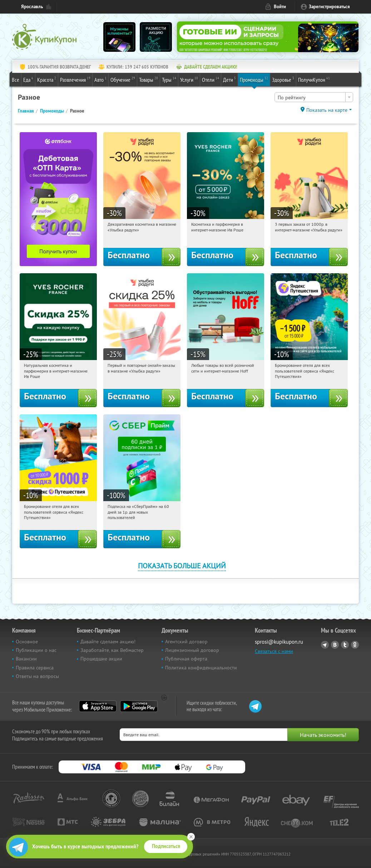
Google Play (139, 706)
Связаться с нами (274, 651)
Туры (169, 79)
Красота (47, 79)
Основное (27, 642)
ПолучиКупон (314, 79)
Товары (149, 79)
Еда (28, 79)
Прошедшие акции (101, 659)
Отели (211, 79)
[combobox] (314, 97)
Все (16, 80)
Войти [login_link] (280, 7)
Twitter (345, 645)
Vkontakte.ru (335, 645)
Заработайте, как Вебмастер (112, 650)
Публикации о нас (36, 650)
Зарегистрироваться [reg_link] (329, 7)
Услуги (189, 79)
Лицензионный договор (192, 650)
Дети (229, 79)
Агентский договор (186, 642)
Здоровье (283, 79)
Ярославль (32, 7)
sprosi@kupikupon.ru (279, 642)
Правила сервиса (35, 668)
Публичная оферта (186, 659)
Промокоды (254, 79)
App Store (98, 706)
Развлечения (75, 79)
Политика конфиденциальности (201, 668)
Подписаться (166, 846)
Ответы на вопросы (37, 676)
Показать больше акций (182, 566)
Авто (100, 79)
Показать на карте (327, 110)
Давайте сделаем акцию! (108, 642)
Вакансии (26, 659)
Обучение (123, 79)
